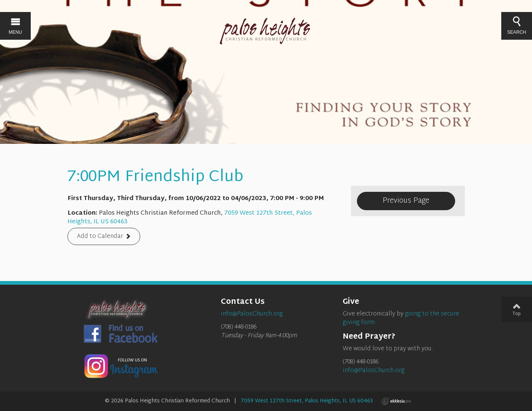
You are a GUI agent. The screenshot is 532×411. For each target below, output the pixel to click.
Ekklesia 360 (396, 401)
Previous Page (406, 201)
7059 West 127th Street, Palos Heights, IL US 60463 (307, 401)
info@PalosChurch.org (374, 371)
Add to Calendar (100, 237)
